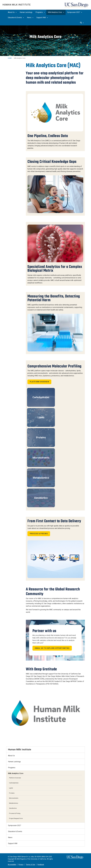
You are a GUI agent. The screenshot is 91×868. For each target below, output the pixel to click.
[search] (82, 23)
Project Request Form (16, 818)
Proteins (41, 437)
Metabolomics (41, 478)
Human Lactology (26, 12)
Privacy (21, 865)
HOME (10, 58)
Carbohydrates (41, 397)
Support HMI (42, 18)
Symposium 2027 (75, 12)
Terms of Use (30, 865)
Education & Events (16, 18)
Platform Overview (15, 778)
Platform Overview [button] (39, 382)
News (30, 18)
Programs (40, 12)
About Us (12, 12)
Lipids (41, 417)
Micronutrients (41, 458)
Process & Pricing (39, 534)
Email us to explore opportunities (52, 648)
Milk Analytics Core (56, 12)
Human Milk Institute (17, 5)
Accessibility (12, 865)
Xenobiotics (41, 498)
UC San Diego (76, 6)
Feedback (41, 865)
